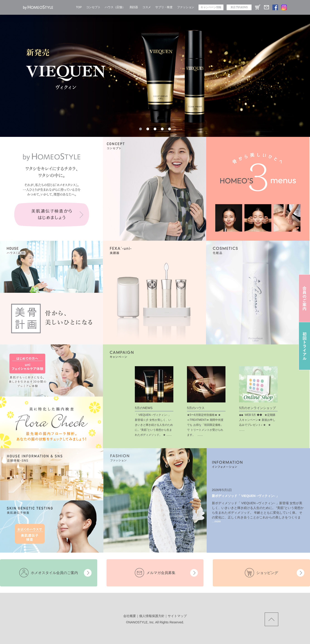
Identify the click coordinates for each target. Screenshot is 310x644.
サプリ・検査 (164, 7)
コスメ (147, 7)
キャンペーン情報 (211, 7)
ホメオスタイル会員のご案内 (54, 573)
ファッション (186, 7)
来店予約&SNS (239, 7)
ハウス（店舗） (115, 7)
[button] (140, 129)
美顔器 (134, 7)
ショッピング (267, 573)
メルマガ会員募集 (161, 573)
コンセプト (93, 7)
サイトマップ (177, 616)
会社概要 (130, 616)
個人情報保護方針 (152, 616)
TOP (79, 7)
